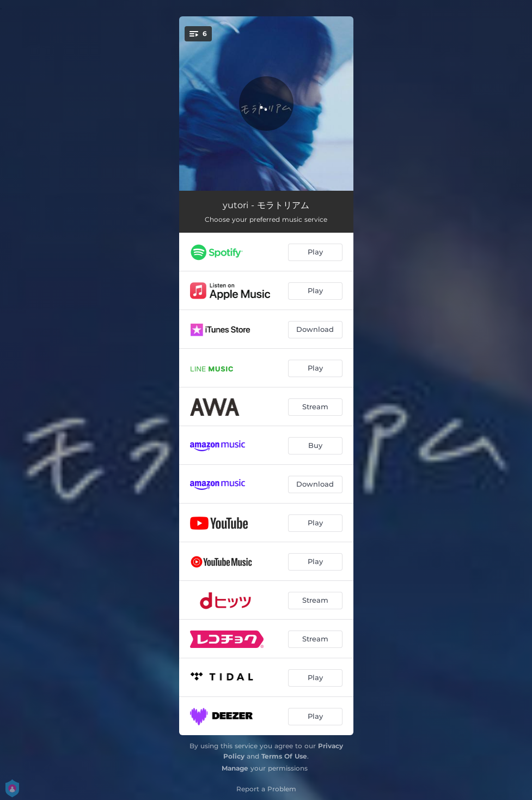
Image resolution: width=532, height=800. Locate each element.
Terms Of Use (284, 756)
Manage (235, 768)
